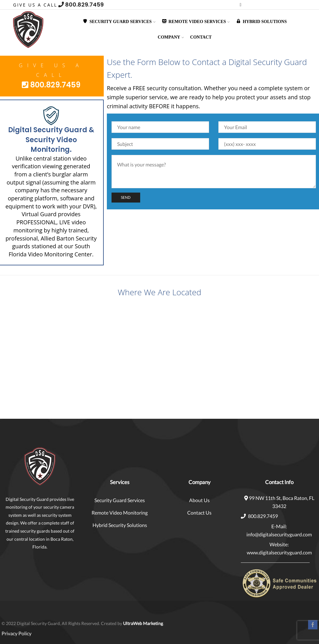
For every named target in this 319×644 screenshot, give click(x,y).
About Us (199, 500)
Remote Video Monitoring (120, 513)
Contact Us (199, 513)
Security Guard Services (120, 500)
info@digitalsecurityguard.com (279, 534)
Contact (201, 37)
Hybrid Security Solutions (120, 525)
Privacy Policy (17, 633)
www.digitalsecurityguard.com (279, 552)
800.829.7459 (81, 5)
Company (171, 37)
